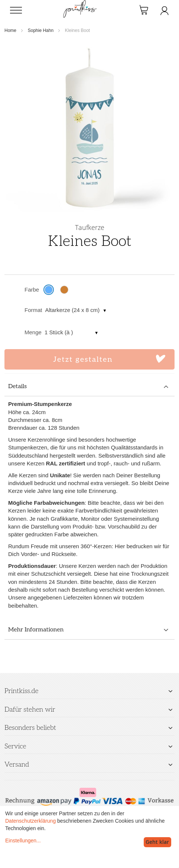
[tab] (89, 387)
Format (33, 310)
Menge (33, 332)
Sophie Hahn (41, 30)
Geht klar (157, 842)
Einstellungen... (23, 841)
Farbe (32, 290)
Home (10, 30)
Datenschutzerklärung (30, 821)
